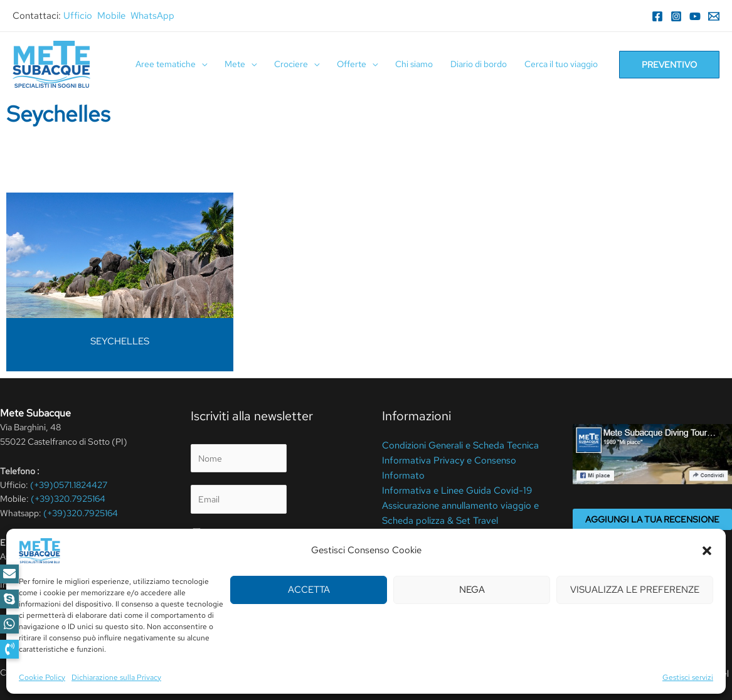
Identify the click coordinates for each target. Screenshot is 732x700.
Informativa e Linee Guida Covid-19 (451, 487)
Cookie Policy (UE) (419, 529)
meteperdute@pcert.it (62, 571)
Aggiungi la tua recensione (652, 519)
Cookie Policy (270, 672)
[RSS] (117, 606)
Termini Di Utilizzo (204, 672)
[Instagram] (676, 16)
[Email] (714, 16)
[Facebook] (657, 16)
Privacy (221, 533)
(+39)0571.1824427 (69, 485)
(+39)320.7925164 (68, 499)
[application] (201, 64)
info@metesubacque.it (97, 585)
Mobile (111, 16)
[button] (9, 649)
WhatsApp (152, 16)
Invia (215, 595)
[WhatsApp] (80, 606)
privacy (248, 565)
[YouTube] (695, 16)
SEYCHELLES (120, 341)
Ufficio (78, 16)
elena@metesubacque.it (92, 556)
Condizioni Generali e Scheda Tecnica (455, 445)
